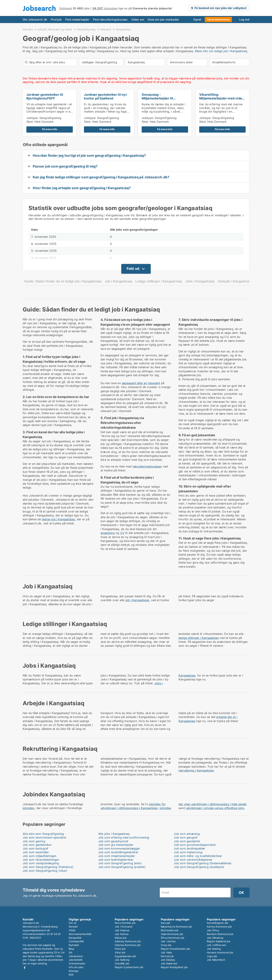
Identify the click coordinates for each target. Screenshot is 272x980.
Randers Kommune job (220, 934)
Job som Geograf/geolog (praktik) (122, 867)
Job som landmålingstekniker (118, 852)
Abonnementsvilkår (80, 934)
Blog (71, 949)
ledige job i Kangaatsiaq (59, 519)
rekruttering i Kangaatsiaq (196, 770)
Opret (197, 20)
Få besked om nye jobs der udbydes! (220, 8)
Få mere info (50, 129)
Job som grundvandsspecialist (195, 845)
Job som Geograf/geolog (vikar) (45, 871)
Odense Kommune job (128, 945)
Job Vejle (166, 952)
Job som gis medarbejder (116, 845)
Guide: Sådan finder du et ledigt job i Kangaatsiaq (63, 281)
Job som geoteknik (187, 841)
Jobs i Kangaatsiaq (200, 281)
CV (122, 533)
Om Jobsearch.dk (35, 20)
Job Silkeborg (215, 938)
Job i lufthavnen (216, 945)
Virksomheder (77, 963)
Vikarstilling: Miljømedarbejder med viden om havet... (222, 98)
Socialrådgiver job (218, 923)
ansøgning (108, 533)
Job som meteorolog (188, 852)
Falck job (120, 949)
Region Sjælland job (219, 941)
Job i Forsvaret (124, 927)
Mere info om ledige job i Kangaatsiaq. (222, 51)
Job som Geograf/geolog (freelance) (48, 867)
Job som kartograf (35, 848)
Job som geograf (186, 837)
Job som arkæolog (187, 834)
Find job (56, 20)
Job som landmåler (36, 852)
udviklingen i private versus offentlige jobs (215, 808)
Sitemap (74, 971)
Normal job (167, 956)
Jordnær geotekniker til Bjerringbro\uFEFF (45, 96)
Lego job (212, 956)
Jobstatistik (76, 960)
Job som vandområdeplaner (193, 860)
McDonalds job (170, 930)
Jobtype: (32, 118)
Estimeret (66, 8)
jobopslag (105, 8)
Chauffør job (122, 963)
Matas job (121, 938)
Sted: (30, 122)
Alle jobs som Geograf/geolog (43, 834)
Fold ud (133, 269)
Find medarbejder (77, 20)
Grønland (106, 29)
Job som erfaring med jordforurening (124, 837)
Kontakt (73, 927)
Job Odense (122, 930)
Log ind (244, 20)
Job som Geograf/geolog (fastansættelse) (203, 863)
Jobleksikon (76, 956)
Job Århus (213, 930)
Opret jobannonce (218, 19)
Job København (216, 960)
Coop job (166, 945)
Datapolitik (75, 938)
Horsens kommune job (220, 952)
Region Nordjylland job (174, 967)
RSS (71, 975)
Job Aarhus (122, 934)
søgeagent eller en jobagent (141, 383)
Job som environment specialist (44, 837)
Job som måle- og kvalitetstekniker (198, 856)
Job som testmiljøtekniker (116, 860)
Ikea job (166, 923)
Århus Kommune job (173, 938)
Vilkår (72, 930)
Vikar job (120, 952)
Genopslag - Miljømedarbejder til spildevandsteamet (157, 98)
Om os (73, 923)
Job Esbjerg (168, 960)
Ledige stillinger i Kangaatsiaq (159, 281)
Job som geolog (34, 841)
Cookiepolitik (76, 941)
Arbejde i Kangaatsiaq (235, 281)
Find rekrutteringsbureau (110, 20)
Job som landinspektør (189, 848)
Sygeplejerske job (125, 956)
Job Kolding (214, 949)
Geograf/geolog (86, 29)
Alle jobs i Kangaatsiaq (114, 834)
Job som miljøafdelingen (40, 856)
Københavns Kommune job (176, 927)
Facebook (25, 968)
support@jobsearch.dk (36, 930)
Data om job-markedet (163, 20)
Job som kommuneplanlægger (119, 848)
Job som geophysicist (113, 841)
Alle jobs (28, 29)
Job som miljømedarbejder (117, 856)
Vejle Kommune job (172, 934)
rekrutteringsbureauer (147, 466)
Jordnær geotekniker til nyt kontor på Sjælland (105, 96)
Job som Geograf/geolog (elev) (120, 863)
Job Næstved (169, 963)
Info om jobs (76, 967)
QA (71, 952)
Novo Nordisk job (125, 923)
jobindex (29, 808)
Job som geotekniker (37, 845)
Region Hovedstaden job (175, 949)
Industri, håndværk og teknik (55, 29)
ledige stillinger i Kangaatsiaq (199, 638)
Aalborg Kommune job (128, 941)
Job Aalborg (122, 960)
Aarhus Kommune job (219, 927)
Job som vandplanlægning (41, 863)
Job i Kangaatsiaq (118, 281)
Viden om (138, 20)
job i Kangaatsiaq (137, 600)
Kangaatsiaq (123, 29)
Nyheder (74, 945)
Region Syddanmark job (129, 967)
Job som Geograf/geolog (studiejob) (199, 867)
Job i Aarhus (168, 941)
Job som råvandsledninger (41, 860)
